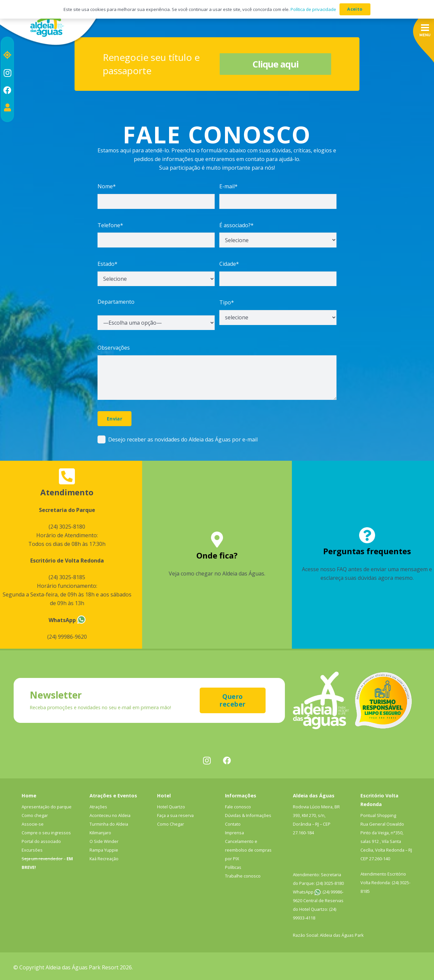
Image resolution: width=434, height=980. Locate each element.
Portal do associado (41, 841)
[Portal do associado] (7, 107)
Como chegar (35, 815)
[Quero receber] (233, 700)
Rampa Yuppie (104, 850)
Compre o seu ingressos (46, 833)
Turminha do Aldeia (109, 824)
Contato (233, 824)
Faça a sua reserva (175, 815)
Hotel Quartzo (171, 807)
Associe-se (33, 824)
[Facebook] (7, 90)
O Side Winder (104, 841)
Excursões (32, 850)
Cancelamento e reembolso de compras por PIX (248, 850)
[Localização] (7, 55)
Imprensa (234, 833)
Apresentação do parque (47, 807)
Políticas (233, 867)
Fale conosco (238, 807)
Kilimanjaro (100, 833)
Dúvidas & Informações (248, 815)
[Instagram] (7, 73)
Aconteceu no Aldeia (110, 815)
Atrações (98, 807)
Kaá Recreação (104, 859)
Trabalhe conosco (243, 876)
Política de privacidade (313, 9)
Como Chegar (171, 824)
